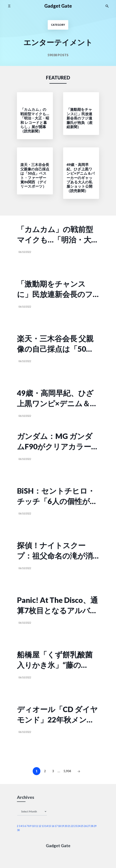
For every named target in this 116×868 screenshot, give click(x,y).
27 (89, 826)
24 (79, 826)
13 (43, 826)
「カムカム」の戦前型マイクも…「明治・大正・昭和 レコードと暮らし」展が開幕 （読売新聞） (56, 235)
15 (50, 826)
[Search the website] (107, 6)
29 (95, 826)
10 (33, 826)
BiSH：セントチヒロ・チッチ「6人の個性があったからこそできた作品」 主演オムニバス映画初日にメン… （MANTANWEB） (57, 496)
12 (40, 826)
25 (82, 826)
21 (69, 826)
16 (53, 826)
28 (92, 826)
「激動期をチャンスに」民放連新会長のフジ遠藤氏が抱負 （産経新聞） (55, 289)
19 (63, 826)
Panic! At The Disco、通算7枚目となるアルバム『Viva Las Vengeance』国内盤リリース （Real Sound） (57, 606)
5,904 (67, 771)
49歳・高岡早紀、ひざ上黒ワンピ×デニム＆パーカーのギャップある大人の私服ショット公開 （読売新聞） (57, 399)
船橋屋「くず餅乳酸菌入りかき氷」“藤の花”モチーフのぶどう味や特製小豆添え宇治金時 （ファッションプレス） (57, 660)
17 (56, 826)
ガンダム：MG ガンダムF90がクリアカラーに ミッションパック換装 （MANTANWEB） (58, 442)
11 (37, 826)
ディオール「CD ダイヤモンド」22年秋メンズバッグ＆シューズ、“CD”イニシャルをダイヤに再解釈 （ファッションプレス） (57, 715)
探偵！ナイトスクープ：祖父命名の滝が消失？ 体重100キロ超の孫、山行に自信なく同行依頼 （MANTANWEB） (55, 551)
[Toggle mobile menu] (9, 6)
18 (59, 826)
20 (66, 826)
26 (85, 826)
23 (76, 826)
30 (18, 830)
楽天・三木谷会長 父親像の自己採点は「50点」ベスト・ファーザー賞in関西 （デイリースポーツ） (55, 344)
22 (72, 826)
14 (46, 826)
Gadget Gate (58, 6)
